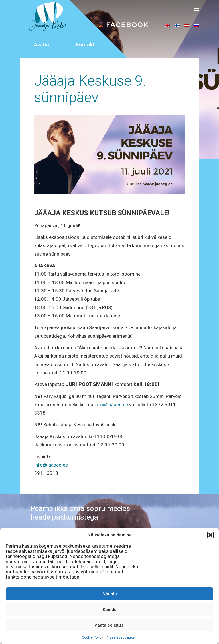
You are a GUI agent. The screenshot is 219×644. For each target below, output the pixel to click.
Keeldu (110, 610)
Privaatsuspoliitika (120, 637)
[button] (210, 535)
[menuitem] (167, 25)
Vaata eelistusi (109, 625)
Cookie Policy (92, 637)
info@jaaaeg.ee (111, 405)
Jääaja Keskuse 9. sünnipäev (90, 89)
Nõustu (110, 594)
